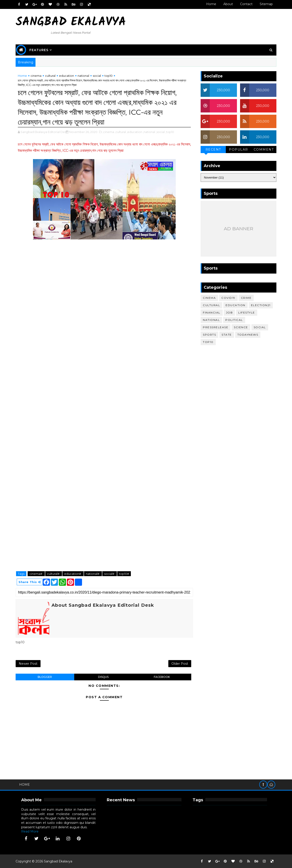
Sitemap (266, 4)
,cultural (120, 132)
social (97, 76)
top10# (124, 574)
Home (211, 4)
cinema (36, 76)
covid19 (228, 298)
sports (209, 335)
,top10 (170, 132)
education (67, 76)
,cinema (108, 132)
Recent (213, 150)
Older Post (180, 664)
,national (149, 132)
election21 (261, 305)
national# (93, 574)
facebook (162, 677)
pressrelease (216, 327)
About (228, 4)
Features (39, 50)
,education (134, 132)
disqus (103, 677)
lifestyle (247, 313)
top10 (109, 76)
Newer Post (28, 664)
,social (160, 132)
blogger (45, 677)
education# (73, 574)
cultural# (54, 574)
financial (212, 313)
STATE (227, 335)
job (229, 313)
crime (246, 298)
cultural (50, 76)
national (83, 76)
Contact (246, 4)
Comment (264, 150)
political (234, 320)
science (241, 327)
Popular (239, 150)
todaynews (248, 335)
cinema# (36, 574)
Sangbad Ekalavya (71, 22)
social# (110, 574)
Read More (30, 831)
